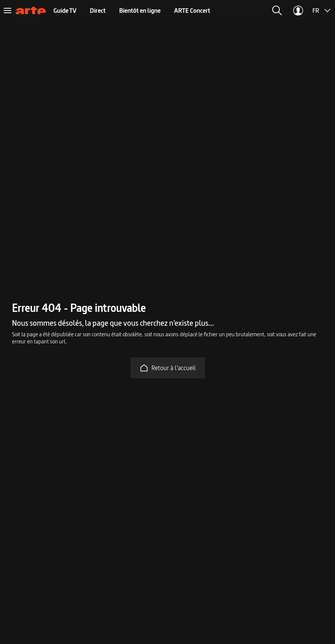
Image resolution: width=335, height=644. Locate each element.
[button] (277, 11)
